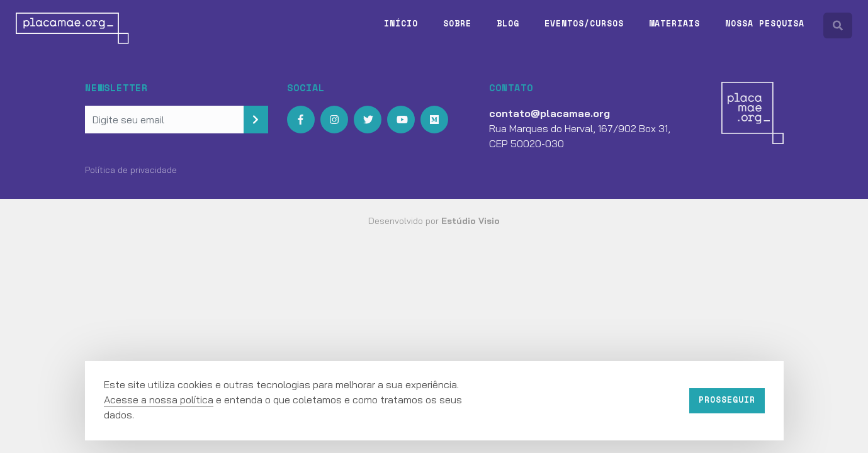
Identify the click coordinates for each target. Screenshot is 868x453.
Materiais (674, 23)
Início (401, 23)
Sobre (457, 23)
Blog (508, 23)
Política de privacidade (131, 170)
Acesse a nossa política (159, 400)
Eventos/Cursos (584, 23)
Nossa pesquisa (765, 23)
